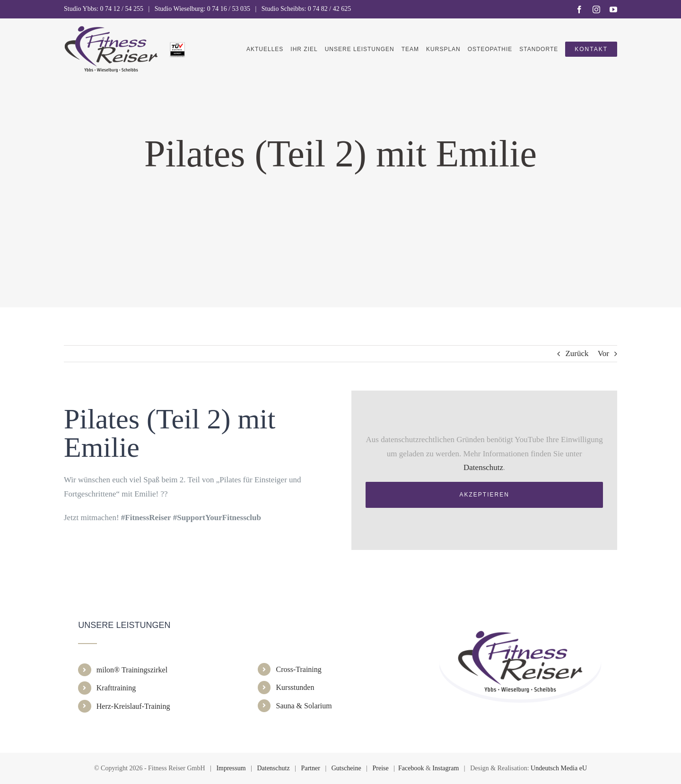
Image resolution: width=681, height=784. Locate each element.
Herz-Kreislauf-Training (133, 706)
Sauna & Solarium (304, 706)
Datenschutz (483, 467)
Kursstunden (295, 687)
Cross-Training (299, 669)
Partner (310, 768)
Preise (381, 768)
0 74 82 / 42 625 (329, 9)
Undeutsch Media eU (559, 768)
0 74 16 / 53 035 (229, 9)
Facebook (411, 768)
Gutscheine (346, 768)
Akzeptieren (485, 495)
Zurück (577, 353)
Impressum (231, 768)
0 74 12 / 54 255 (122, 9)
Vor (603, 353)
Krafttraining (116, 688)
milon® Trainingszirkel (132, 670)
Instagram (445, 768)
